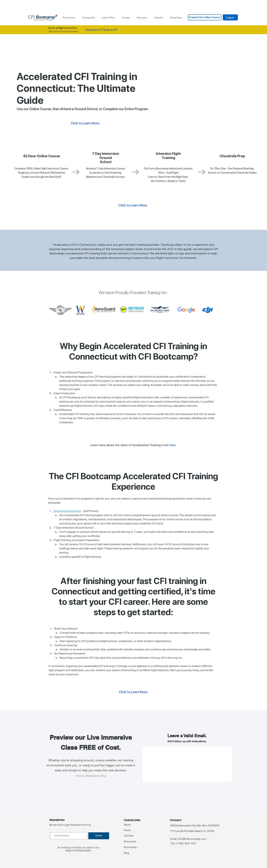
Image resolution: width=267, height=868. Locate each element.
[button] (88, 18)
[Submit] (99, 836)
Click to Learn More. (133, 205)
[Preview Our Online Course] (205, 17)
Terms (68, 850)
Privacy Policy (84, 850)
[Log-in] (230, 17)
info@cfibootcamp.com (192, 839)
